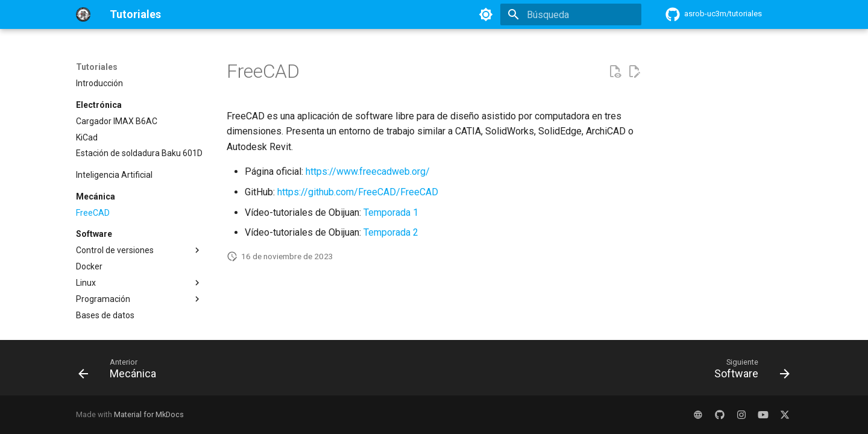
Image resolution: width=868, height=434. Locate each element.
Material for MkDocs (149, 414)
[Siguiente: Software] (748, 371)
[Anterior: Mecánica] (121, 371)
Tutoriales (97, 67)
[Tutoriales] (83, 14)
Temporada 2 (391, 232)
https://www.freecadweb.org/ (368, 171)
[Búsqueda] (571, 14)
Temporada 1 (391, 212)
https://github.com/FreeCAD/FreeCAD (358, 192)
